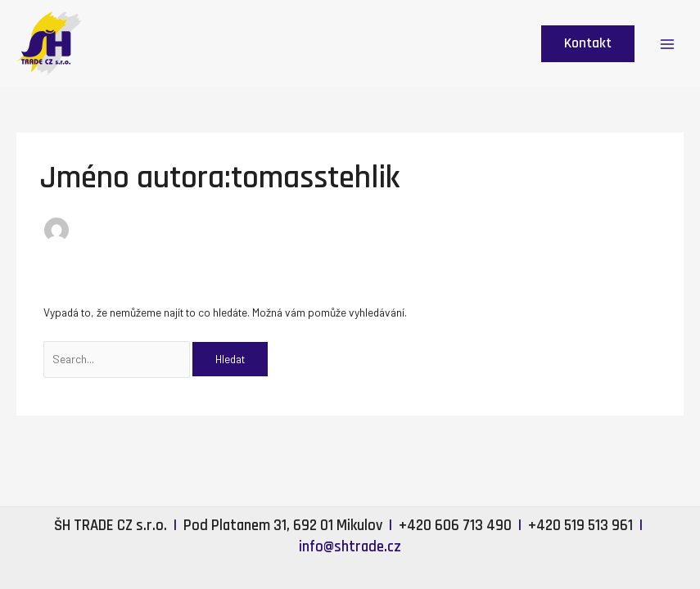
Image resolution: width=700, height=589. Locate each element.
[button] (588, 44)
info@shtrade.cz (350, 547)
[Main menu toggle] (668, 44)
